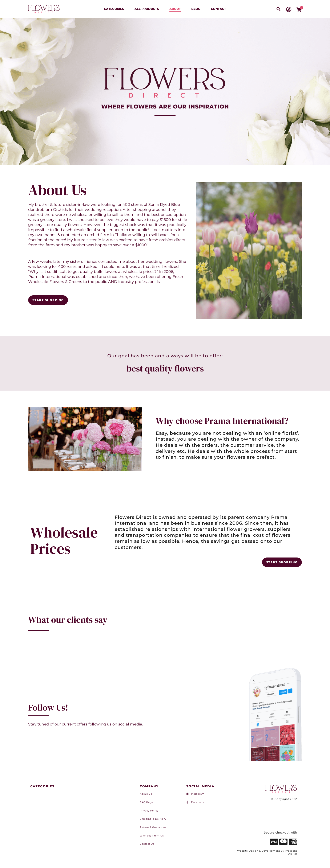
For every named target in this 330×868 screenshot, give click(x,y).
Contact (218, 9)
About (175, 9)
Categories (114, 9)
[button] (278, 9)
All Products (147, 9)
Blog (196, 9)
